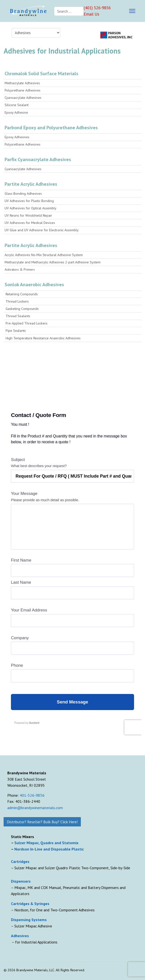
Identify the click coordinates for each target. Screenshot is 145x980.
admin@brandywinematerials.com (35, 808)
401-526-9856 (32, 795)
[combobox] (69, 11)
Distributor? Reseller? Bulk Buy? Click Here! (42, 822)
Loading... (72, 569)
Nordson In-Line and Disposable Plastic (49, 849)
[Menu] (132, 11)
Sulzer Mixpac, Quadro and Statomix (47, 843)
